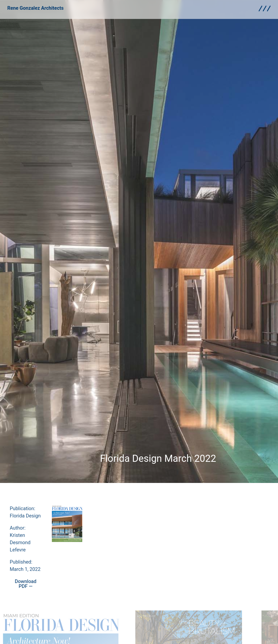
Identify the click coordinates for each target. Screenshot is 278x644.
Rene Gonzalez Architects (35, 6)
